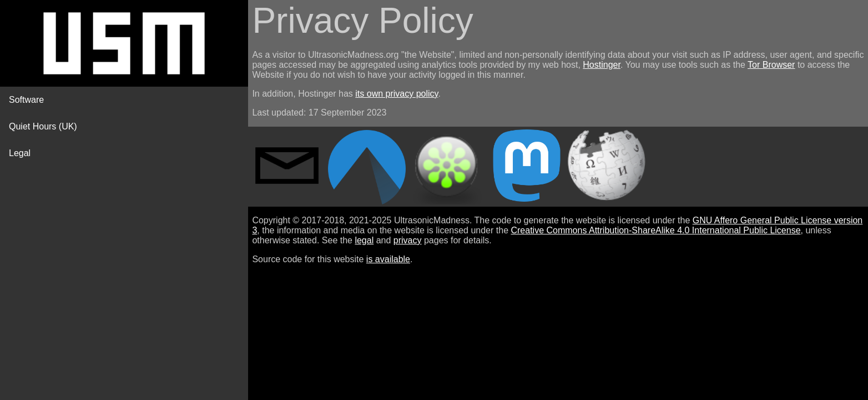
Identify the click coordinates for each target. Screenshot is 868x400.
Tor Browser (771, 65)
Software (26, 100)
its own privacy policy (397, 94)
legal (364, 240)
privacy (408, 240)
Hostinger (602, 65)
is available (388, 259)
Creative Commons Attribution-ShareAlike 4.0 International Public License (655, 230)
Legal (20, 153)
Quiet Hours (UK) (43, 126)
